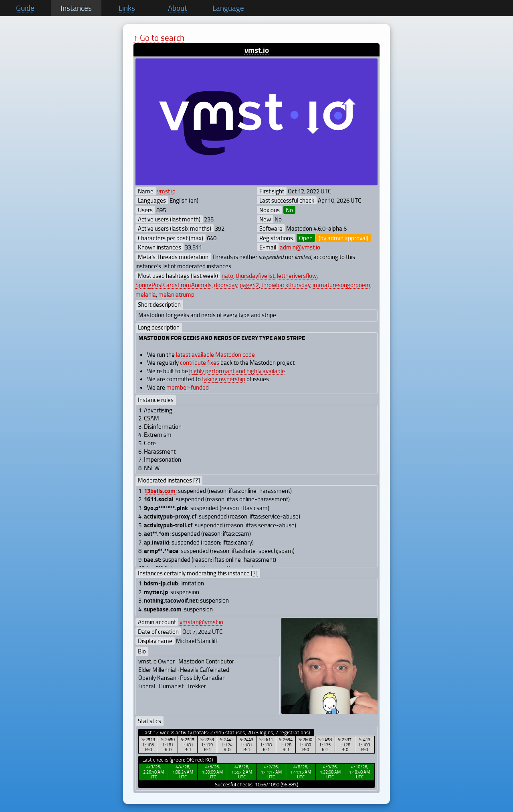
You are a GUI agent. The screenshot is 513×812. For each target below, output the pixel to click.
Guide (25, 8)
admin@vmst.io (300, 247)
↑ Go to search (159, 37)
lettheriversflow (297, 275)
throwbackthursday (286, 285)
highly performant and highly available (237, 371)
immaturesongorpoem (341, 285)
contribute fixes (200, 362)
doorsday (226, 285)
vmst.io (257, 50)
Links (127, 8)
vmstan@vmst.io (201, 622)
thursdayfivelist (255, 275)
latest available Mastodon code (215, 354)
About (178, 8)
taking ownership (224, 379)
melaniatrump (176, 294)
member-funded (188, 387)
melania (146, 294)
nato (227, 275)
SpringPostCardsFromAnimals (174, 285)
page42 (249, 285)
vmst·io (166, 191)
